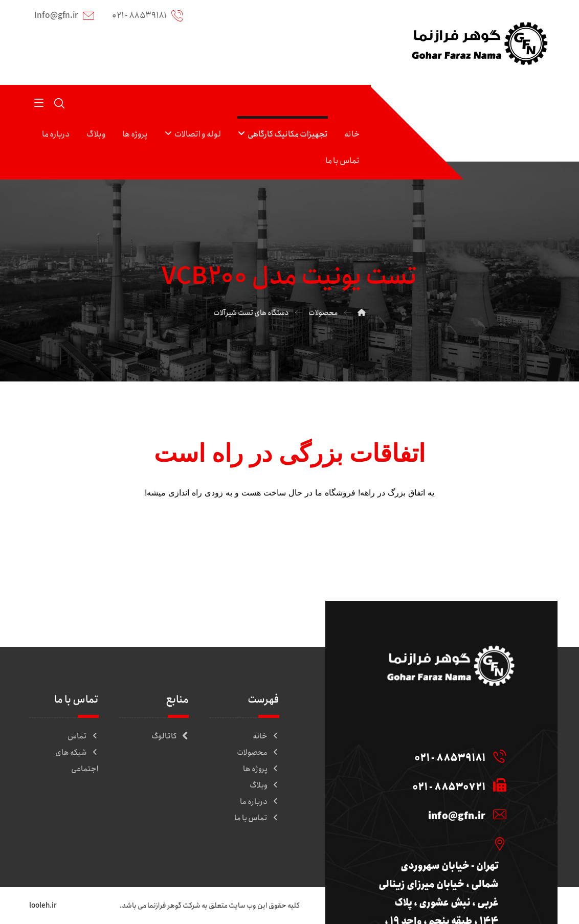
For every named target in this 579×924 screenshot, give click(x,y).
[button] (39, 102)
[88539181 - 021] (438, 756)
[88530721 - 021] (438, 785)
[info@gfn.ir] (438, 814)
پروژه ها (261, 769)
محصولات (258, 753)
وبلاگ (264, 785)
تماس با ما (257, 818)
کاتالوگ (170, 736)
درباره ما (260, 802)
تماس (83, 736)
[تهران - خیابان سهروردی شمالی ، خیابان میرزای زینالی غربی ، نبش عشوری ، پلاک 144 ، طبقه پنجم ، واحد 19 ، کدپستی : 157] (438, 843)
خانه (266, 736)
